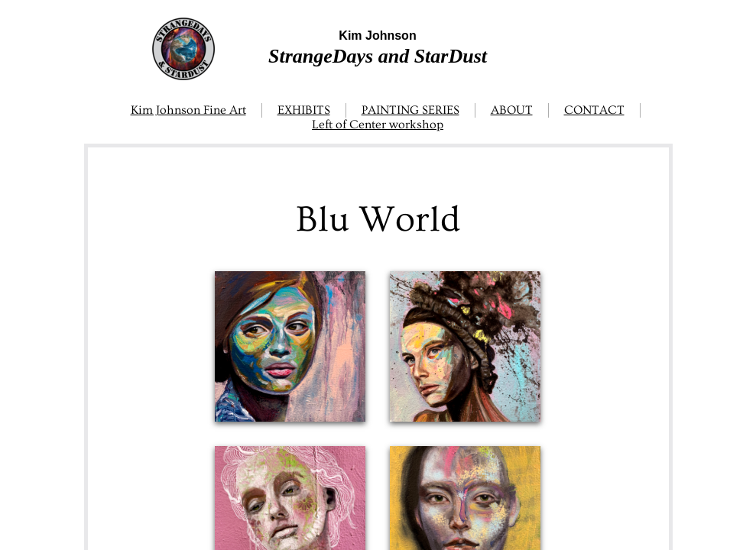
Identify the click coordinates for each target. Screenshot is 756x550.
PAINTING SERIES (410, 110)
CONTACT (594, 110)
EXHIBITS (304, 110)
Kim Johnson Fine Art (188, 110)
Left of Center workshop (378, 125)
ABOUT (512, 110)
